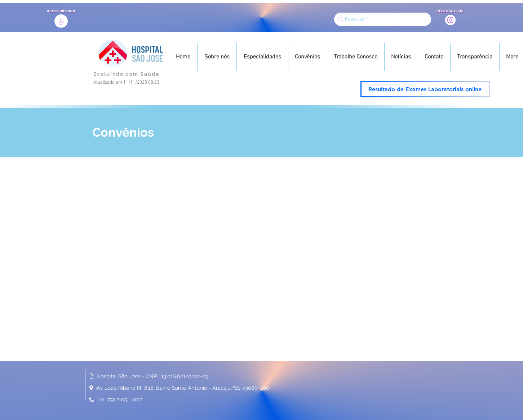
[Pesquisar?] (380, 19)
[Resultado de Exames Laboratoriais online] (425, 89)
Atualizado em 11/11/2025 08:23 (126, 83)
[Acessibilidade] (61, 21)
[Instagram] (450, 20)
